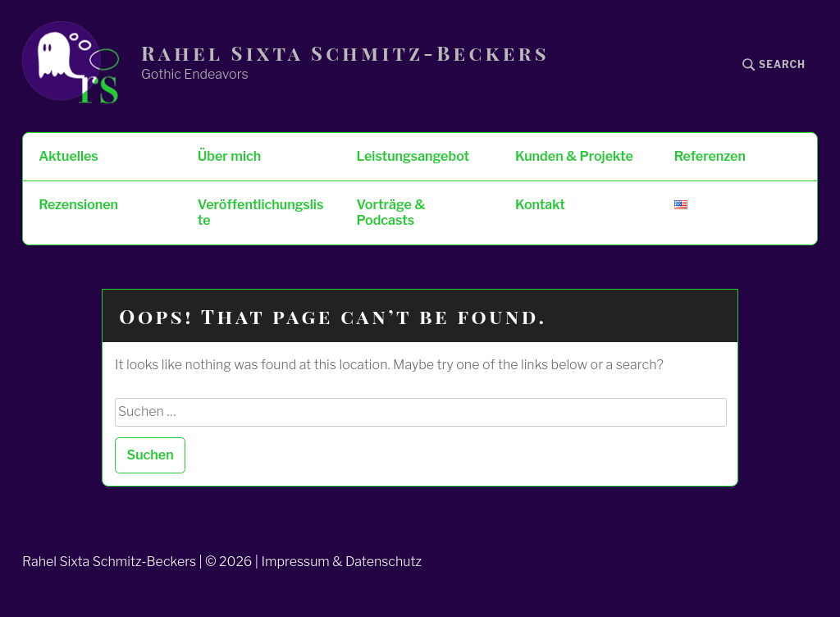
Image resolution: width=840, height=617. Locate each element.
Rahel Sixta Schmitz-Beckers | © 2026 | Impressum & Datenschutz (222, 562)
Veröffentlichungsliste (260, 213)
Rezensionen (78, 205)
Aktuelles (68, 156)
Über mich (229, 156)
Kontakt (540, 205)
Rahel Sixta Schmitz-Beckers (345, 53)
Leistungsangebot (413, 156)
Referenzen (710, 156)
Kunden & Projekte (574, 156)
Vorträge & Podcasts (390, 213)
